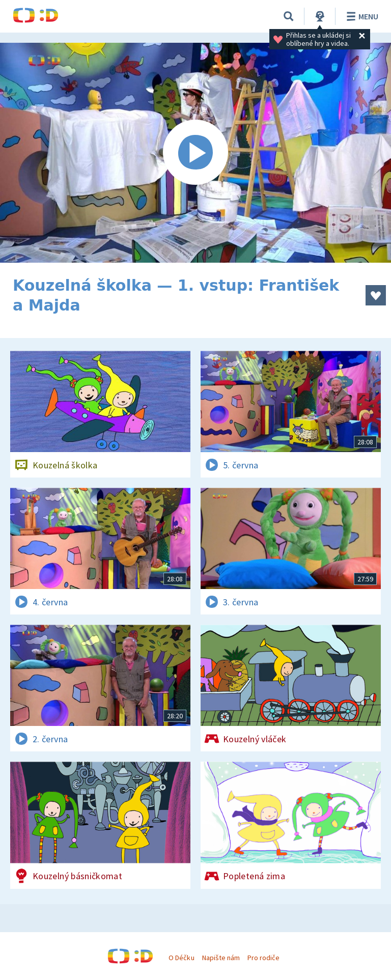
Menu (361, 16)
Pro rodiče (263, 958)
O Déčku (181, 958)
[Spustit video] (195, 153)
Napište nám (221, 958)
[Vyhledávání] (289, 16)
